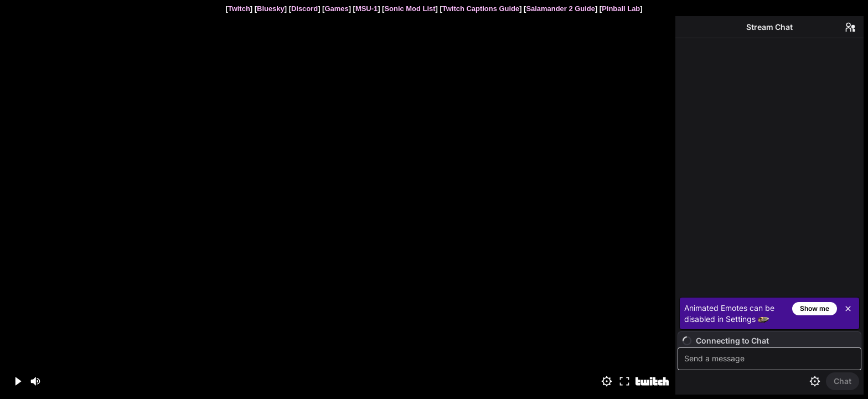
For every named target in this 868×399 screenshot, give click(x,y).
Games (336, 9)
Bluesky (271, 9)
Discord (304, 9)
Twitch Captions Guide (481, 9)
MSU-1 (366, 9)
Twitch (239, 9)
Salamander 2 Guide (560, 9)
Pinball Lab (621, 9)
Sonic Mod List (410, 9)
